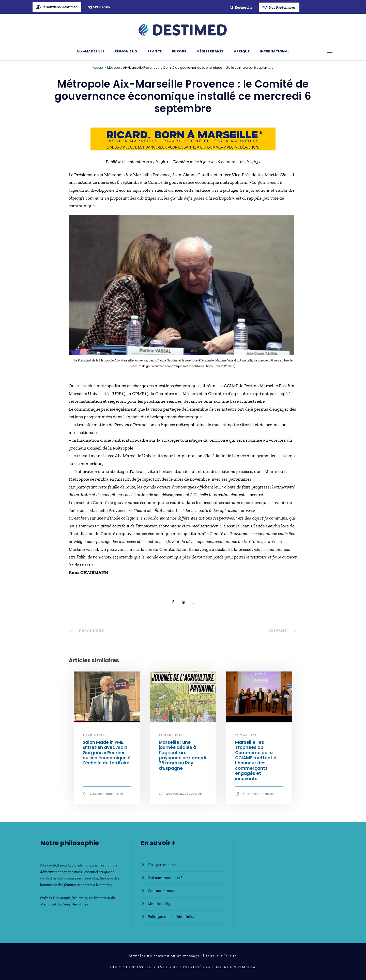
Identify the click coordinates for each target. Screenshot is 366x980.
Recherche (241, 7)
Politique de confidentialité (171, 916)
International (275, 51)
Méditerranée (210, 51)
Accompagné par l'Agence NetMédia (214, 967)
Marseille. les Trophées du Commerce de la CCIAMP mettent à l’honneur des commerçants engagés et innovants (256, 760)
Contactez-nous (161, 891)
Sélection (194, 794)
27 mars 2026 (171, 735)
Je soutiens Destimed (57, 7)
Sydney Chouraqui (55, 898)
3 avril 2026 (94, 735)
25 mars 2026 (247, 735)
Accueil (98, 68)
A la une (97, 794)
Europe (179, 51)
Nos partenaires (162, 865)
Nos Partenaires (279, 7)
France (155, 51)
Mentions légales (163, 904)
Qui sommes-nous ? (165, 878)
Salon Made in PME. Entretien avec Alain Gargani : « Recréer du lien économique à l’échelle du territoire (107, 753)
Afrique (242, 51)
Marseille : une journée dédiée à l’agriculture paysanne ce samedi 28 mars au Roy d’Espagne (183, 755)
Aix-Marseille (90, 51)
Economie (115, 794)
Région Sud (126, 51)
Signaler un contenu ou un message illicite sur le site (183, 956)
